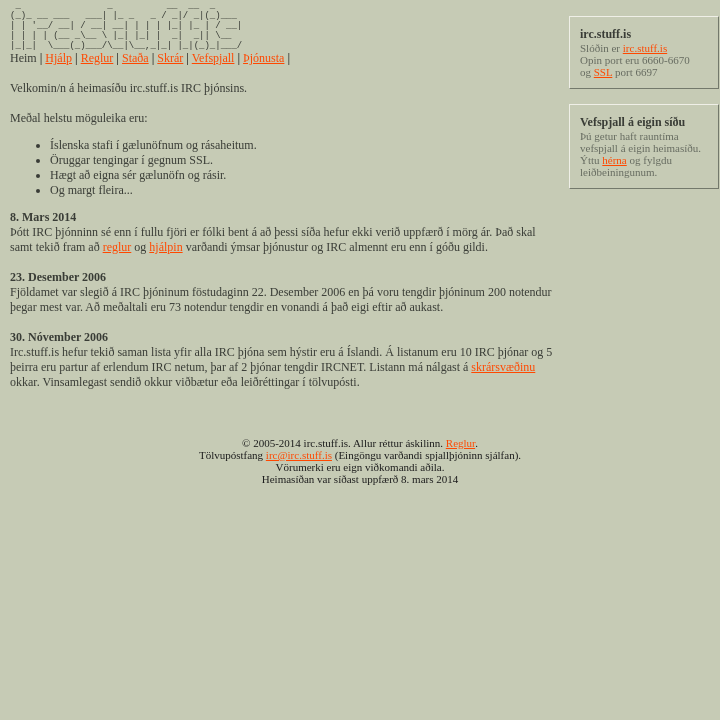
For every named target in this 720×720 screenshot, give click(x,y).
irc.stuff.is (645, 48)
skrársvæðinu (503, 382)
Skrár (170, 73)
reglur (117, 262)
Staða (135, 73)
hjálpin (165, 262)
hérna (614, 160)
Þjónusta (263, 73)
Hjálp (58, 73)
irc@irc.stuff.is (299, 470)
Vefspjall (213, 73)
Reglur (97, 73)
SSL (603, 72)
